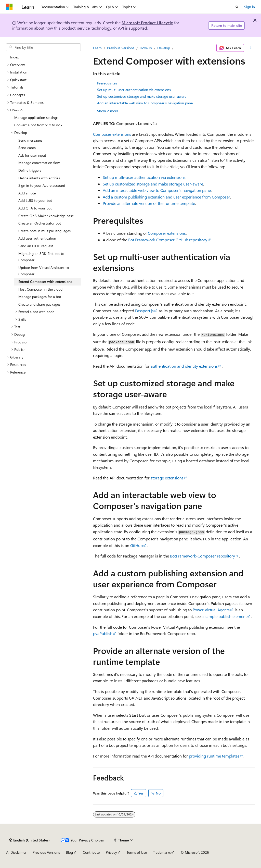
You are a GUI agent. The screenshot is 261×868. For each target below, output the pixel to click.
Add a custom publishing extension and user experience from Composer (166, 197)
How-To (146, 48)
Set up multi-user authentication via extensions (134, 90)
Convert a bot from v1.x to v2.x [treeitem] (38, 125)
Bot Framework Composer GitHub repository (168, 240)
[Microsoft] (9, 7)
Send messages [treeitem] (30, 140)
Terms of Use (137, 852)
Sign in (250, 7)
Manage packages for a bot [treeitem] (40, 297)
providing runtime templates (214, 756)
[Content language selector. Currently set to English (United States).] (29, 840)
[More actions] (250, 48)
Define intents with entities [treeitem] (39, 178)
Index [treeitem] (14, 57)
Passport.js (144, 311)
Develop (164, 48)
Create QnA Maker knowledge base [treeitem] (46, 216)
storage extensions (167, 478)
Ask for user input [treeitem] (32, 155)
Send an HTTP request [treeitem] (36, 246)
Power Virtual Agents (211, 610)
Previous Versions (121, 48)
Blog (69, 852)
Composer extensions (112, 134)
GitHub (136, 545)
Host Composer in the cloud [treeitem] (40, 289)
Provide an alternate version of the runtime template (149, 203)
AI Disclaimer (16, 852)
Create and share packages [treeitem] (39, 304)
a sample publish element (224, 616)
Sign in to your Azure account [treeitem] (42, 185)
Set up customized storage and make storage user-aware (142, 96)
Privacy (111, 852)
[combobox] (43, 47)
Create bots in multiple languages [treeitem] (44, 231)
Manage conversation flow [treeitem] (39, 163)
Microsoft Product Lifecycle (147, 23)
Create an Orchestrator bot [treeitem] (40, 223)
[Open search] (237, 7)
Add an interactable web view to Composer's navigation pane (145, 103)
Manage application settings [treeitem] (36, 117)
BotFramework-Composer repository (203, 556)
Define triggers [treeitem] (30, 170)
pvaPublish (103, 633)
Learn (97, 48)
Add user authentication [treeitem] (37, 238)
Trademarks (162, 852)
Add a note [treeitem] (27, 193)
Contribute (91, 852)
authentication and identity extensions (184, 366)
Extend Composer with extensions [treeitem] (45, 282)
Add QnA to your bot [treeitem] (35, 208)
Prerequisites (107, 83)
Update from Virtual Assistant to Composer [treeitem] (44, 271)
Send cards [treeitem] (27, 148)
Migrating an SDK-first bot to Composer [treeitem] (41, 257)
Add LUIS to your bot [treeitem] (35, 200)
